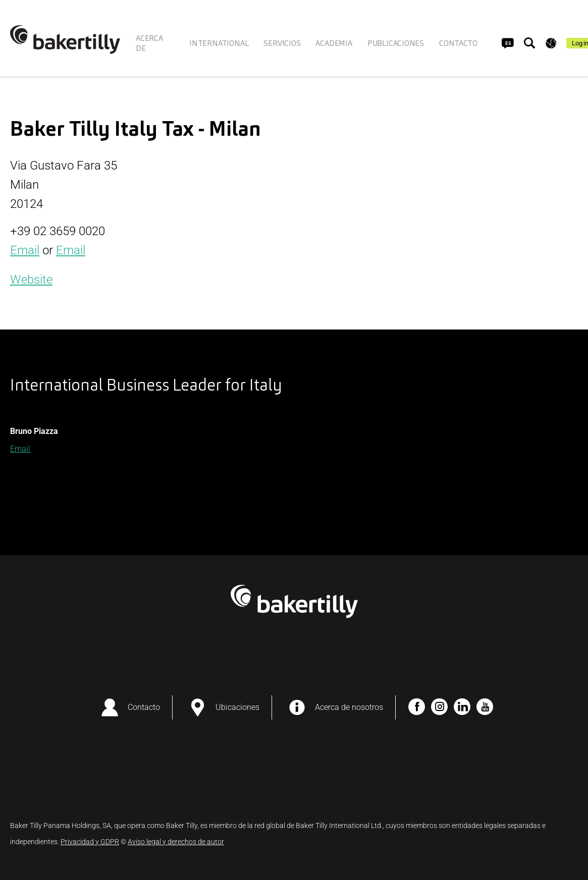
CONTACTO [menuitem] (458, 43)
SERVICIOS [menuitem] (282, 43)
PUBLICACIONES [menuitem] (396, 43)
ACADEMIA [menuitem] (334, 43)
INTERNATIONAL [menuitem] (219, 43)
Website (31, 280)
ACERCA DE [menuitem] (149, 43)
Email (25, 250)
